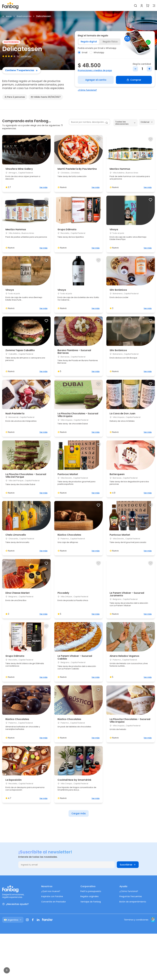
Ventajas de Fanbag (91, 902)
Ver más (43, 187)
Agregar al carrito (96, 80)
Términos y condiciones (136, 920)
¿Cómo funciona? (87, 90)
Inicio (7, 16)
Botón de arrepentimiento (133, 902)
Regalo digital (89, 42)
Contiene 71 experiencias (21, 70)
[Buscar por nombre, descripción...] (90, 122)
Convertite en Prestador (54, 902)
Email (83, 53)
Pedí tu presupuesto (91, 891)
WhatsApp (97, 53)
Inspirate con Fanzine (52, 896)
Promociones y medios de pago (95, 70)
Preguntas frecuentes (131, 896)
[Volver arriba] (7, 970)
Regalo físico (110, 42)
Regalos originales (90, 896)
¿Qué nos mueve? (51, 891)
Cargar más (79, 813)
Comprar (134, 80)
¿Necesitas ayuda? (15, 904)
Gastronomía (24, 16)
